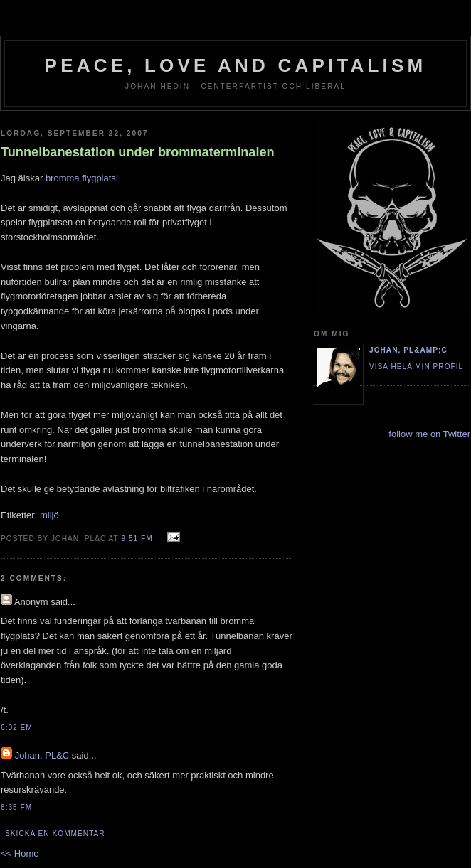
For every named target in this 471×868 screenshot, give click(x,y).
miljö (49, 515)
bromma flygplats (81, 178)
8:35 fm (16, 807)
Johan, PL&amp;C (408, 350)
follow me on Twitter (429, 434)
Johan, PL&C (42, 755)
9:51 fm (137, 539)
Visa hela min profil (416, 366)
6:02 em (17, 728)
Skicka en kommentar (55, 834)
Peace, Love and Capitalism (236, 65)
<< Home (20, 853)
